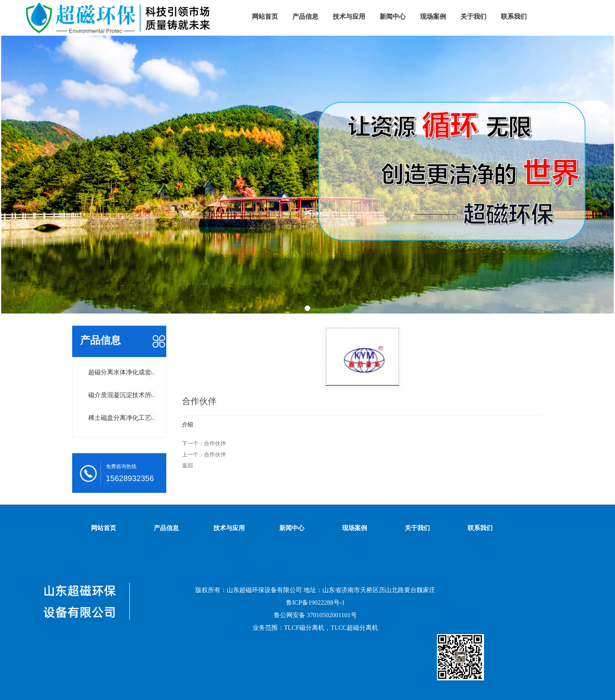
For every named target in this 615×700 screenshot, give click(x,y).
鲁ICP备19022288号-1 (315, 602)
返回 (187, 465)
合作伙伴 (215, 443)
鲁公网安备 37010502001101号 (315, 615)
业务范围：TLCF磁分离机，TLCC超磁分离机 (315, 628)
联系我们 (480, 528)
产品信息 (166, 528)
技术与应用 (229, 528)
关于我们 (417, 528)
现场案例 (355, 528)
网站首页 (104, 528)
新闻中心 (292, 528)
